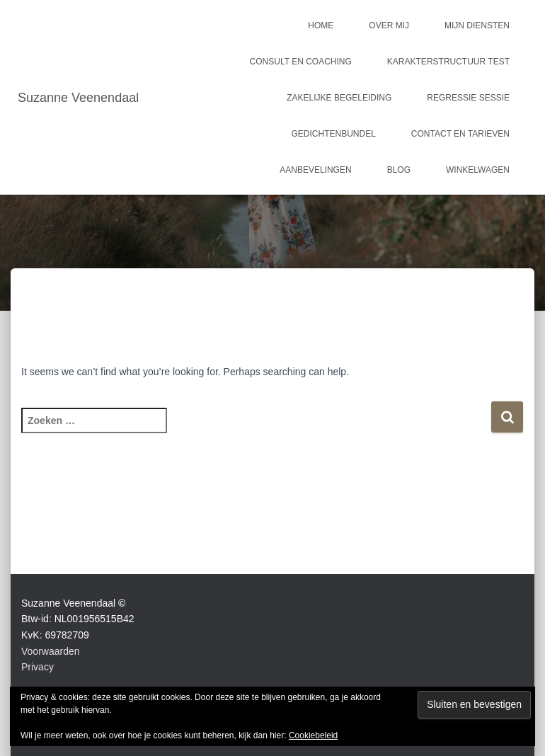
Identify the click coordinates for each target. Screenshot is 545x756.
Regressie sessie (468, 98)
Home (321, 25)
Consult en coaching (301, 62)
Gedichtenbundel (334, 134)
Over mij (389, 25)
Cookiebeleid (313, 735)
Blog (399, 170)
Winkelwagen (478, 170)
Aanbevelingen (315, 170)
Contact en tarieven (460, 134)
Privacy (38, 667)
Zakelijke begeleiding (339, 98)
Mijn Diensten (477, 25)
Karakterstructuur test (448, 62)
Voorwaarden (51, 651)
